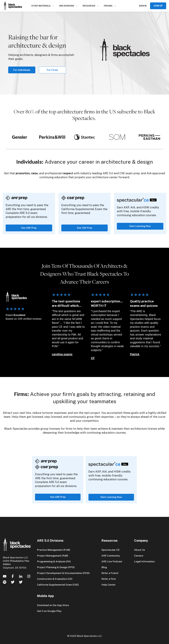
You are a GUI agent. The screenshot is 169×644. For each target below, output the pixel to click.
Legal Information (144, 561)
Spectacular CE (110, 550)
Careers (139, 556)
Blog (104, 567)
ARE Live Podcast (112, 561)
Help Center (109, 585)
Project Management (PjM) (53, 556)
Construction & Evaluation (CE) (55, 579)
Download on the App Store (53, 605)
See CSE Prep (84, 228)
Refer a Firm (109, 579)
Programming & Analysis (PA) (54, 561)
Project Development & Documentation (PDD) (63, 573)
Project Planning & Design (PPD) (56, 567)
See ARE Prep (29, 228)
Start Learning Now (140, 226)
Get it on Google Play (49, 611)
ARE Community (111, 556)
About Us (140, 550)
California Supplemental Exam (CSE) (58, 585)
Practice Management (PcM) (54, 550)
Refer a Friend (110, 573)
